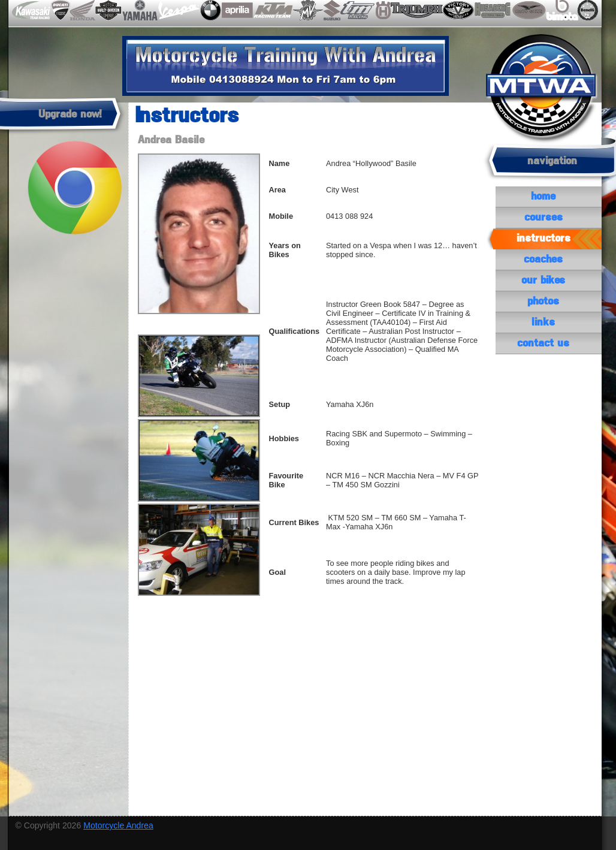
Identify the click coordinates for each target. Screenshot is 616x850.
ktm (272, 10)
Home (543, 197)
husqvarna (382, 10)
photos (543, 302)
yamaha (139, 10)
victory (459, 10)
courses (543, 218)
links (543, 322)
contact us (543, 343)
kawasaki (30, 10)
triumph (417, 10)
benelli (586, 10)
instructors (543, 239)
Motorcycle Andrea (118, 825)
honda (82, 10)
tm (357, 10)
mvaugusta (307, 10)
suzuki (331, 10)
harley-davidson (108, 10)
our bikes (543, 281)
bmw (209, 10)
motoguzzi (527, 10)
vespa (177, 10)
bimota (560, 10)
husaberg (492, 10)
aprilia (237, 10)
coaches (543, 260)
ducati (61, 10)
